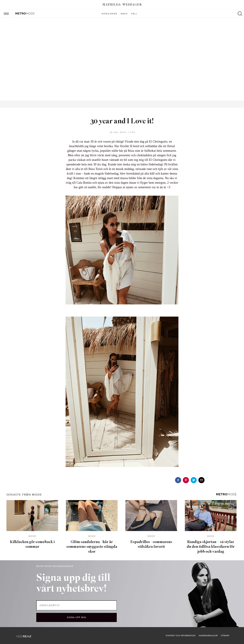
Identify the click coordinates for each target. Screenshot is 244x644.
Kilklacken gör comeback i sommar (32, 545)
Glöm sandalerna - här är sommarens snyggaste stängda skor (92, 547)
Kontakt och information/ (181, 636)
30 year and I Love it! (122, 122)
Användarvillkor (208, 636)
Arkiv (124, 14)
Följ (134, 14)
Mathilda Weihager (122, 5)
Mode (32, 536)
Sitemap (225, 636)
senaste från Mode (24, 495)
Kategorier (110, 14)
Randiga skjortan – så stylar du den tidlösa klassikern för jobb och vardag (211, 547)
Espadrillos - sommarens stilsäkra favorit (151, 545)
